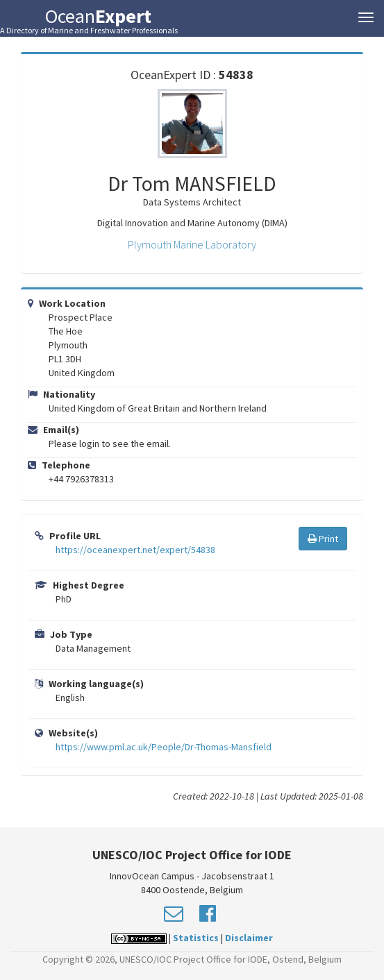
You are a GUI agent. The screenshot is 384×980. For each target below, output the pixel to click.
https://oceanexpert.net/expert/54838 (135, 550)
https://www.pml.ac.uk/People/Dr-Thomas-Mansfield (164, 747)
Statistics (196, 938)
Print (323, 539)
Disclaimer (249, 938)
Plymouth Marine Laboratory (192, 244)
